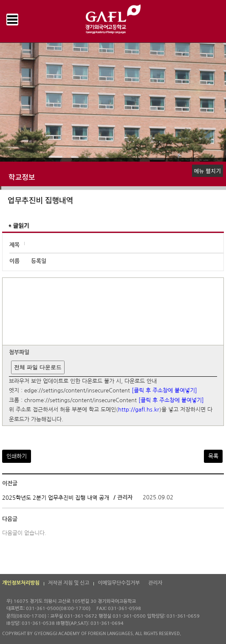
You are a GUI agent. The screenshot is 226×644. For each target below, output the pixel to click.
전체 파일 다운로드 (38, 367)
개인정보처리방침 (21, 583)
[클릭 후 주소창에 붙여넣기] (164, 391)
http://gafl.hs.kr (139, 410)
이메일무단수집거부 (119, 583)
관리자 (155, 583)
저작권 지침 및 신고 (69, 583)
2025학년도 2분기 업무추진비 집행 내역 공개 (56, 498)
